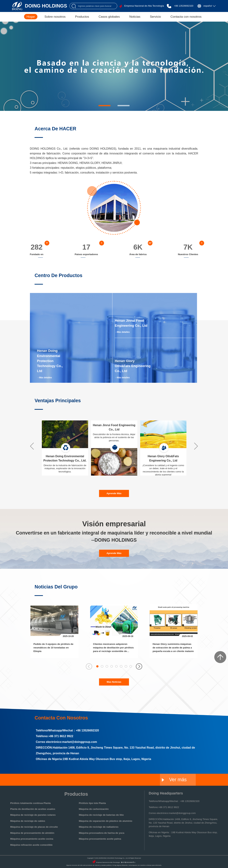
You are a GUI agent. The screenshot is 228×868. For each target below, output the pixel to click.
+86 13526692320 (184, 6)
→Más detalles (45, 378)
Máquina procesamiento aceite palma (100, 839)
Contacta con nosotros (186, 17)
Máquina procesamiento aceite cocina (32, 839)
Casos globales (109, 17)
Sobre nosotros (55, 17)
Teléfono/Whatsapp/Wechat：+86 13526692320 (174, 801)
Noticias (135, 17)
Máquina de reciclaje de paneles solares (33, 815)
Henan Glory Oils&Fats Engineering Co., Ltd (133, 366)
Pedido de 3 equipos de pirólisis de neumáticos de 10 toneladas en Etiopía (53, 648)
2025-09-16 (128, 636)
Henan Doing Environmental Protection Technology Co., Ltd (50, 361)
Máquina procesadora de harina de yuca (101, 833)
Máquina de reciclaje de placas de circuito (34, 827)
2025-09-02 (187, 636)
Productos (82, 17)
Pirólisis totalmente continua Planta (31, 803)
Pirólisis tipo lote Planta (92, 803)
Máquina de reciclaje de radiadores (99, 827)
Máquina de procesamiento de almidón (32, 833)
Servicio (155, 17)
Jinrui (86, 780)
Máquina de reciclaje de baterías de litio (101, 815)
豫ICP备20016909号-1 (128, 862)
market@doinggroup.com (80, 742)
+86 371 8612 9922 (61, 736)
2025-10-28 (68, 636)
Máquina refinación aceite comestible (31, 845)
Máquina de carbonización (94, 809)
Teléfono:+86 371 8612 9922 (164, 807)
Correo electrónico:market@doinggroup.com (172, 813)
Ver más (174, 780)
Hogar (31, 17)
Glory (122, 780)
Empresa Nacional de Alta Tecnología (144, 6)
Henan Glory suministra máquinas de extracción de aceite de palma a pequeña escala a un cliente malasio (173, 648)
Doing (50, 780)
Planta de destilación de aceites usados (33, 809)
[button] (104, 106)
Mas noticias (114, 682)
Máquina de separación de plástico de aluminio (105, 821)
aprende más (114, 493)
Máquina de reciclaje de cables (28, 821)
